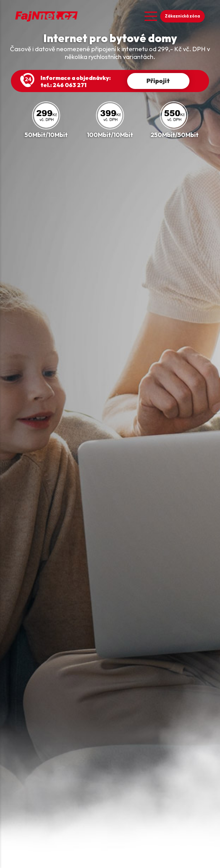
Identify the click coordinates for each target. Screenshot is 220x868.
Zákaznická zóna (182, 16)
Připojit (158, 81)
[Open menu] (151, 16)
